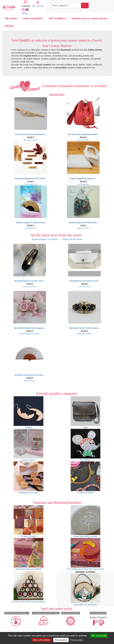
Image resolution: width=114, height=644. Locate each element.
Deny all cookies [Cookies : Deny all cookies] (41, 640)
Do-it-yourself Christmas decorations (28, 587)
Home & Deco (28, 445)
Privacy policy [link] (76, 640)
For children (85, 445)
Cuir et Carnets (83, 140)
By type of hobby (28, 521)
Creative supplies (85, 478)
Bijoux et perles (83, 228)
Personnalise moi (31, 184)
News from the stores (72, 239)
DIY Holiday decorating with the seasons (85, 554)
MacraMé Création (31, 140)
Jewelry (28, 412)
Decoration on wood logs (85, 590)
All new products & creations (45, 239)
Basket (93, 13)
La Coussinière (83, 184)
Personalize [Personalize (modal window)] (61, 640)
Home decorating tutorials (85, 521)
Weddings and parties (28, 478)
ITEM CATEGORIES (34, 19)
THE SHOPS (12, 19)
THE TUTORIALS (58, 19)
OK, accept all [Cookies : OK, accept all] (99, 636)
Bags (85, 412)
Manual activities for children (28, 554)
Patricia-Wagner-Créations (30, 334)
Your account (95, 6)
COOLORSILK (31, 228)
